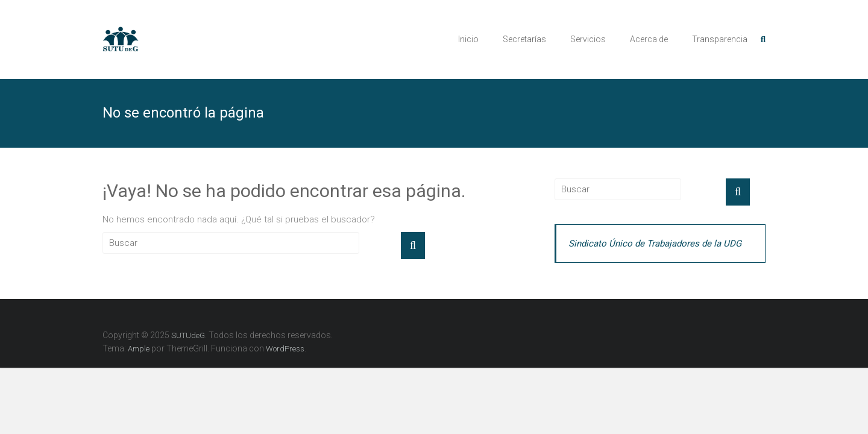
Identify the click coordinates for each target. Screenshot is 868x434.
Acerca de (649, 39)
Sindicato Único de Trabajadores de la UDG (655, 244)
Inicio (468, 39)
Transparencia (720, 39)
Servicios (588, 39)
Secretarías (524, 39)
